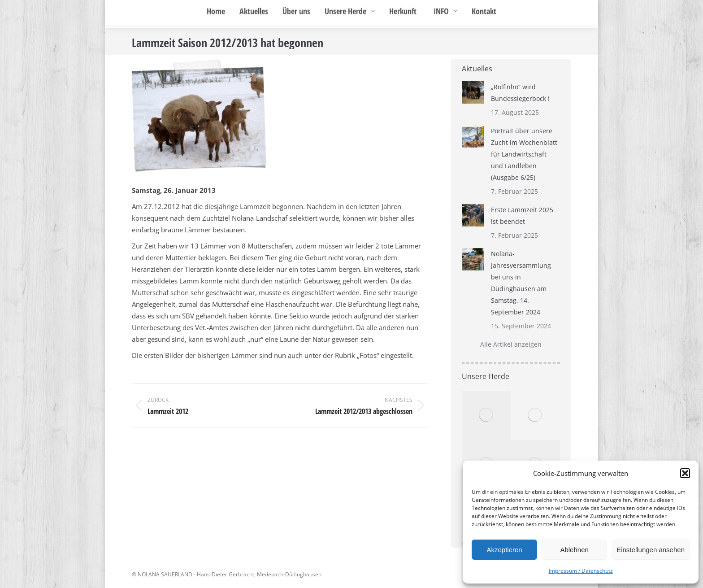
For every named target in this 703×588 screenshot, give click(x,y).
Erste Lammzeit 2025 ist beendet (522, 216)
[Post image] (473, 92)
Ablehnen (574, 550)
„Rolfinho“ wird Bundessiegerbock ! (520, 93)
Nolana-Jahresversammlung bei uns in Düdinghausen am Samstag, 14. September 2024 (521, 283)
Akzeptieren (504, 550)
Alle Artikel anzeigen (511, 344)
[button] (685, 473)
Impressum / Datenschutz (581, 571)
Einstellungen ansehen (651, 550)
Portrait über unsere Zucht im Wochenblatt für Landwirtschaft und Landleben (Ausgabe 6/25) (524, 154)
